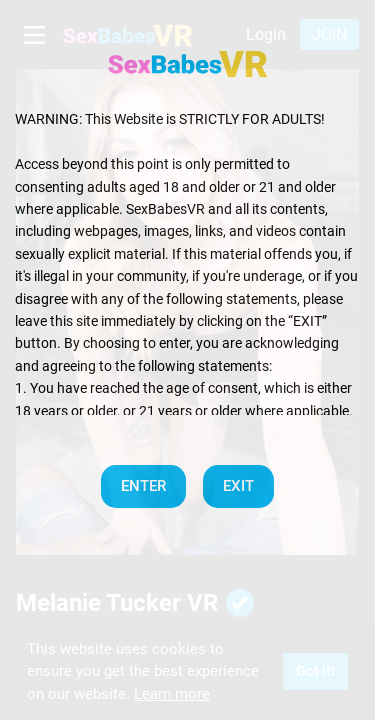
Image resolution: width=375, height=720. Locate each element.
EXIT (238, 486)
